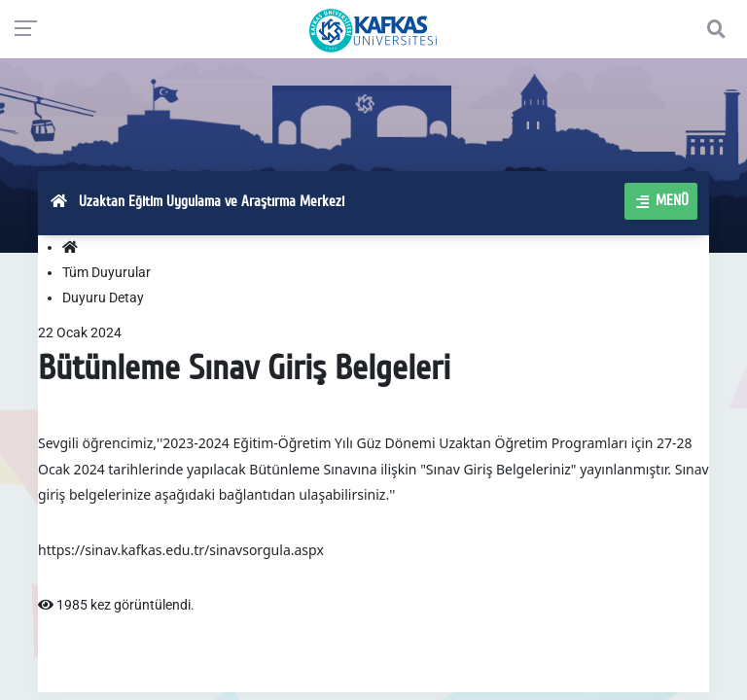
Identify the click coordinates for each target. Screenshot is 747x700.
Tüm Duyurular (107, 272)
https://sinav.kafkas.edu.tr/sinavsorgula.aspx (181, 550)
